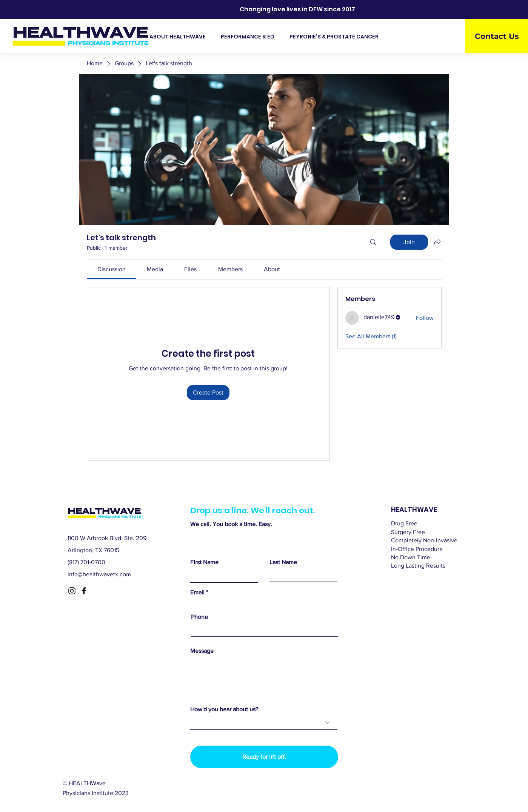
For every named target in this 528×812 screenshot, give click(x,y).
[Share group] (437, 242)
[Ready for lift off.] (264, 757)
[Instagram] (72, 591)
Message (202, 651)
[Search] (373, 242)
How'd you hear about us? (224, 709)
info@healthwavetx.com (99, 574)
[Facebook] (84, 591)
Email (197, 592)
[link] (112, 269)
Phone (199, 617)
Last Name (283, 562)
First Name (204, 562)
